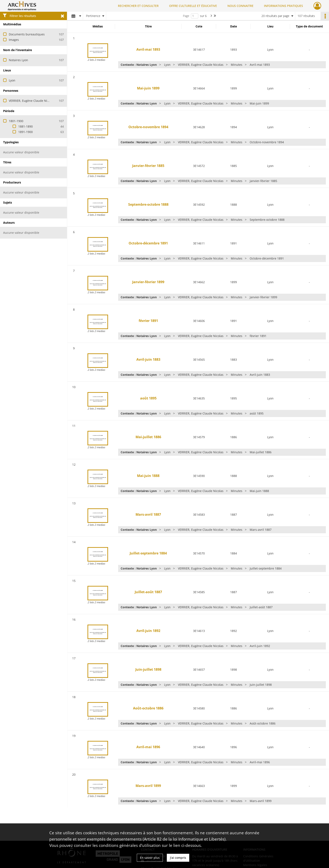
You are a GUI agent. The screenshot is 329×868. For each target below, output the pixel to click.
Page (186, 16)
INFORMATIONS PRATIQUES (283, 6)
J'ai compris (178, 858)
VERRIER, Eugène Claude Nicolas (32, 101)
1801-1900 (16, 121)
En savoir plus (150, 858)
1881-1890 (25, 126)
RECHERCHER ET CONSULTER (138, 6)
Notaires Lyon (18, 60)
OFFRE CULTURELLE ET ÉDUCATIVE (193, 6)
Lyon (12, 80)
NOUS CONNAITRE (240, 6)
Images (14, 40)
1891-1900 (25, 132)
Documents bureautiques (27, 34)
